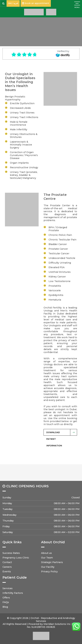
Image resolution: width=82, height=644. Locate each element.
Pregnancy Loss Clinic (16, 558)
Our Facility (48, 567)
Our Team (47, 558)
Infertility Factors (13, 593)
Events (7, 572)
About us (46, 553)
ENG (10, 3)
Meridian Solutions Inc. (57, 624)
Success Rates (11, 553)
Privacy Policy (49, 572)
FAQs (6, 602)
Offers (6, 598)
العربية (16, 3)
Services (8, 588)
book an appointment (36, 3)
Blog (5, 607)
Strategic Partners (52, 562)
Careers (7, 567)
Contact (7, 562)
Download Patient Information (54, 433)
